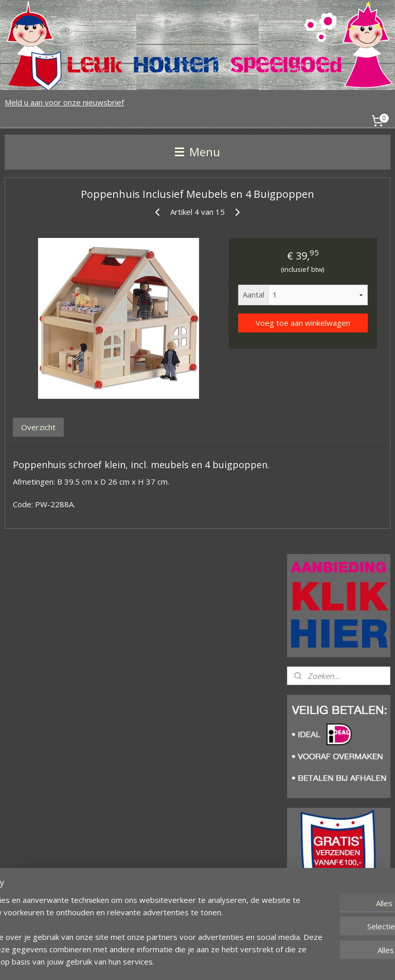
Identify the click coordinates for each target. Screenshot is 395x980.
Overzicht (38, 427)
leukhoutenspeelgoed (328, 927)
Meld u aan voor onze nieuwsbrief (64, 102)
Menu (197, 152)
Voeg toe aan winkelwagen (303, 323)
